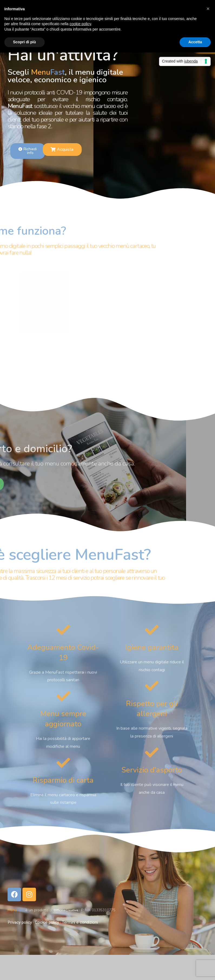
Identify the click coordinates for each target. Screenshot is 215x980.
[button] (208, 9)
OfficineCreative (68, 910)
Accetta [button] (195, 42)
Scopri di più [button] (24, 42)
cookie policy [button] (80, 24)
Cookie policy (47, 922)
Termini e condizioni (80, 922)
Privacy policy (20, 922)
